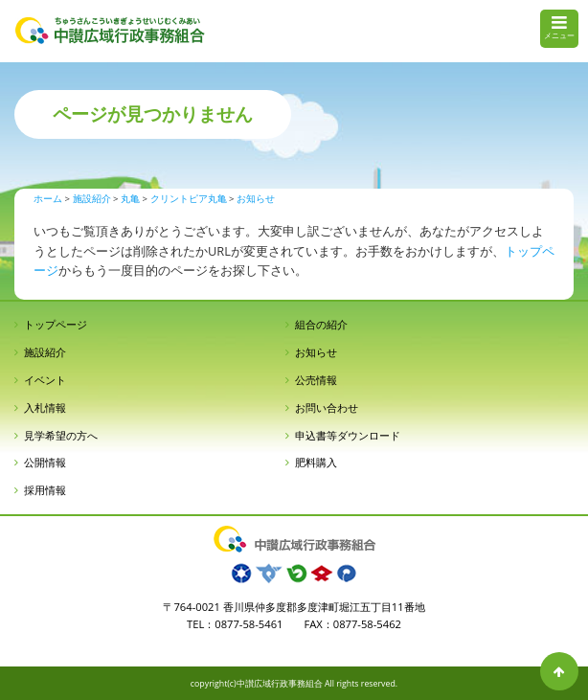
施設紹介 (45, 352)
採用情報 (45, 490)
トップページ (56, 324)
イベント (45, 380)
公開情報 (45, 462)
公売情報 (316, 380)
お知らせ (316, 352)
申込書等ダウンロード (348, 435)
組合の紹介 (321, 324)
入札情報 (45, 407)
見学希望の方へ (61, 435)
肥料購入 (316, 462)
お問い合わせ (327, 407)
